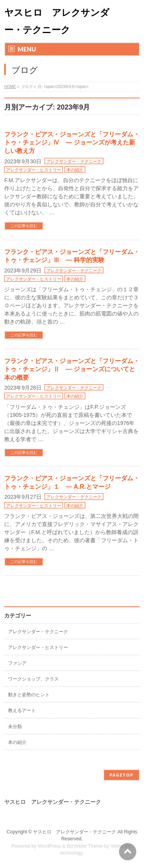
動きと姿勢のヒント (29, 695)
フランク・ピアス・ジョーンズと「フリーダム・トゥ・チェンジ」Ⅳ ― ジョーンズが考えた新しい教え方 (72, 143)
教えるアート (22, 710)
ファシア (17, 663)
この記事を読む (24, 226)
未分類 (15, 727)
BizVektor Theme (85, 846)
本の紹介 (75, 170)
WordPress (49, 846)
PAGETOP (122, 775)
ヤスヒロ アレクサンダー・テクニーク (74, 832)
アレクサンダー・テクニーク (74, 161)
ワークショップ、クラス (33, 679)
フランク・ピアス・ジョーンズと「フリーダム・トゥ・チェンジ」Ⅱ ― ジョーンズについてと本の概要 (72, 369)
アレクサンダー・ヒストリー (34, 170)
